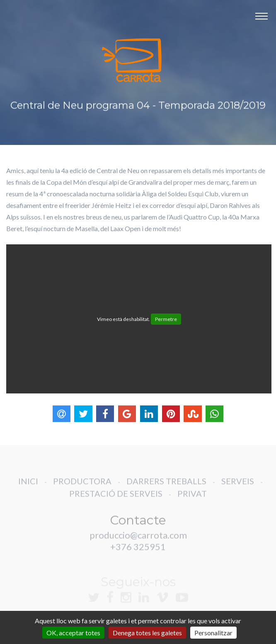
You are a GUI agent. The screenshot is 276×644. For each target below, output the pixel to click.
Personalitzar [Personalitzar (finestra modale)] (213, 633)
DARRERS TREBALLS (166, 486)
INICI (28, 486)
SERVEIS (238, 486)
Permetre (166, 319)
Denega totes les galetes (147, 633)
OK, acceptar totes (73, 633)
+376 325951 (138, 552)
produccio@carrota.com (138, 540)
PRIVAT (192, 499)
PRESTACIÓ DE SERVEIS (116, 499)
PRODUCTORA (82, 486)
